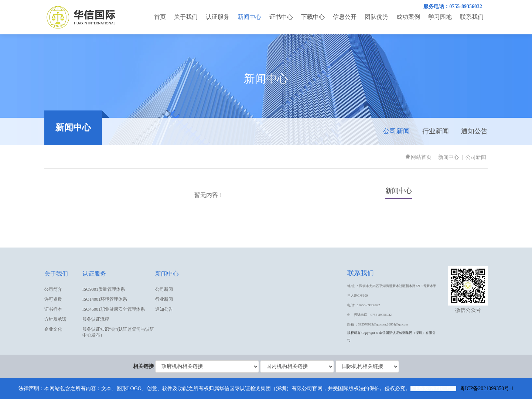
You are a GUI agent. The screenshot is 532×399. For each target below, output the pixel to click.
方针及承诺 (55, 319)
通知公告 (474, 131)
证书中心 (281, 17)
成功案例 (408, 17)
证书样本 (53, 309)
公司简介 (53, 289)
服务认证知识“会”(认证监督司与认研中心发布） (118, 332)
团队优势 (376, 17)
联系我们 (472, 17)
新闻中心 (249, 17)
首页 (160, 17)
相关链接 (143, 366)
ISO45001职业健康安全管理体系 (114, 309)
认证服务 (218, 17)
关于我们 (186, 17)
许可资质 (53, 299)
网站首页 (418, 157)
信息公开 (345, 17)
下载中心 (313, 17)
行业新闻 (436, 131)
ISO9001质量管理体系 (104, 289)
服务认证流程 (96, 319)
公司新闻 (396, 131)
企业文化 (53, 329)
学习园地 (440, 17)
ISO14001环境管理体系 (105, 299)
